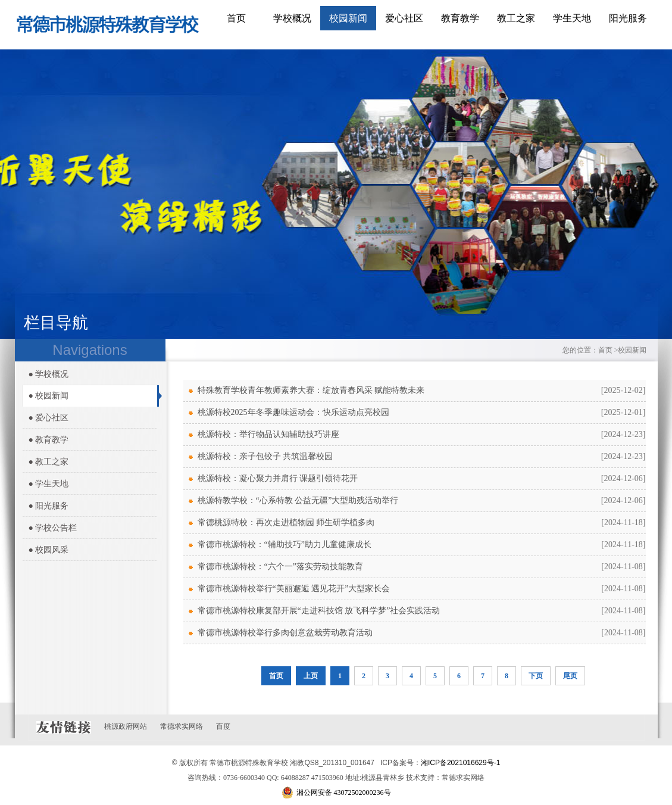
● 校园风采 (49, 550)
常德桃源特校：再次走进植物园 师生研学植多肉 (286, 522)
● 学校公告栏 (53, 528)
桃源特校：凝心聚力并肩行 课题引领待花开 (278, 478)
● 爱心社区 (49, 418)
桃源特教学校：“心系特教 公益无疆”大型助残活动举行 (298, 500)
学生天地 (572, 18)
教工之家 (516, 18)
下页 (536, 676)
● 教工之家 (49, 462)
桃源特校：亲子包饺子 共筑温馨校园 (265, 456)
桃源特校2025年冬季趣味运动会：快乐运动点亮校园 (293, 412)
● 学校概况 (49, 374)
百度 (223, 726)
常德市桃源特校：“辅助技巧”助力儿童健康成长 (285, 545)
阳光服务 (628, 18)
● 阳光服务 (49, 506)
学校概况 (292, 18)
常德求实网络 (182, 726)
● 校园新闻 (49, 396)
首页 (236, 18)
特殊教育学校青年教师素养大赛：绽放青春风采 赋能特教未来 (311, 390)
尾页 (570, 676)
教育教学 (460, 18)
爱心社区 (404, 18)
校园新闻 (348, 18)
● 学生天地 (49, 484)
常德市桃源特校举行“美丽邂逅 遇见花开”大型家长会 (294, 589)
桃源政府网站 (126, 726)
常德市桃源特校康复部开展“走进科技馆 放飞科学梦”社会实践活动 (319, 611)
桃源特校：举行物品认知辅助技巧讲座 (268, 434)
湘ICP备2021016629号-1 (460, 763)
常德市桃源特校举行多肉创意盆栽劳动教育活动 (285, 633)
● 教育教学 (49, 440)
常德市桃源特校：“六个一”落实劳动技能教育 (280, 567)
